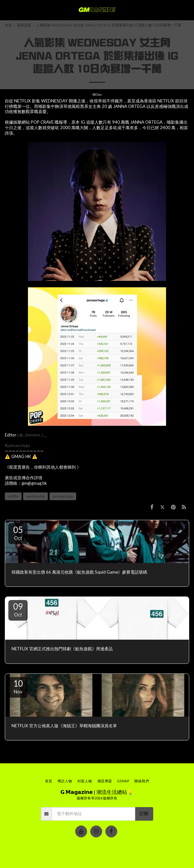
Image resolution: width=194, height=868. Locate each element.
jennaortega (63, 496)
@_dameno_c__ (33, 435)
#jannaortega (17, 445)
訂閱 (144, 814)
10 (18, 686)
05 (18, 533)
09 (18, 609)
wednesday (35, 496)
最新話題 (24, 25)
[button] (7, 10)
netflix (13, 496)
